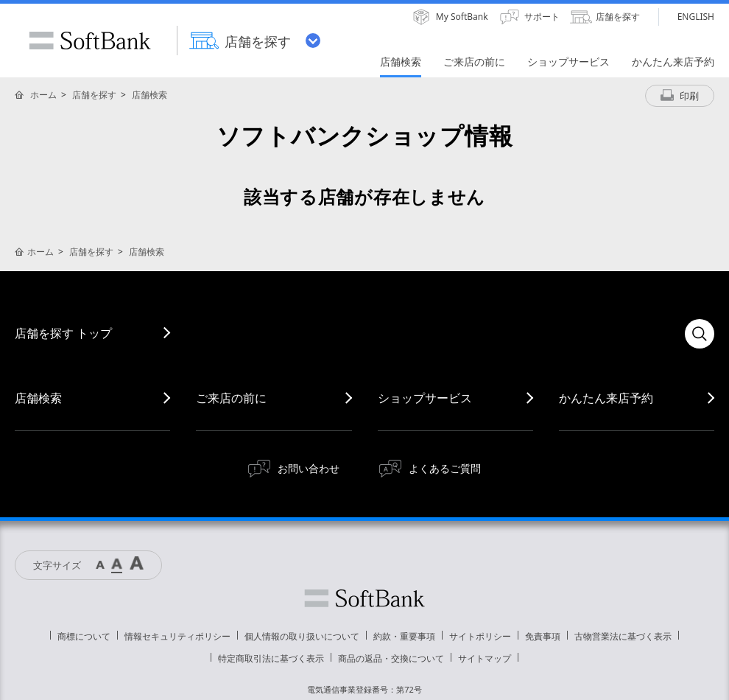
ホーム (43, 95)
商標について (84, 636)
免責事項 (543, 636)
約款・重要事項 (404, 636)
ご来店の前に (231, 398)
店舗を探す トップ (63, 333)
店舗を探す (94, 95)
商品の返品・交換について (391, 658)
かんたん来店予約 (606, 398)
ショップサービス (425, 398)
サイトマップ (485, 658)
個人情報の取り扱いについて (302, 636)
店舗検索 (149, 95)
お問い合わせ (309, 468)
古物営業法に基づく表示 (623, 636)
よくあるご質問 (445, 468)
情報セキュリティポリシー (177, 636)
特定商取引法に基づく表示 (271, 658)
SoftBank (90, 41)
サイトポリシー (480, 636)
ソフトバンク (364, 598)
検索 (700, 334)
